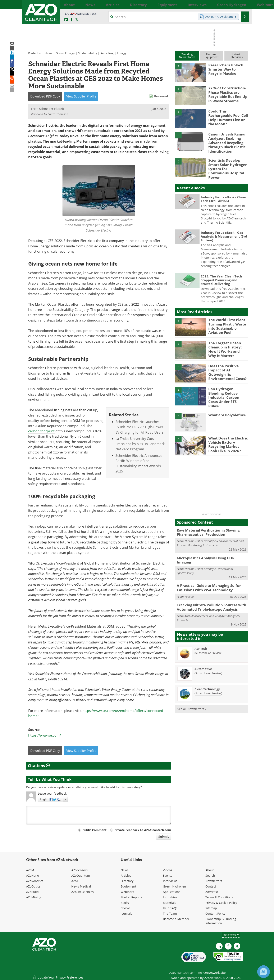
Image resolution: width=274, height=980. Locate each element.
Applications (172, 892)
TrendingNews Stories (187, 56)
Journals (126, 914)
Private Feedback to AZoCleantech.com (143, 830)
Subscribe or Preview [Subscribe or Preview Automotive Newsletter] (208, 657)
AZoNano (33, 876)
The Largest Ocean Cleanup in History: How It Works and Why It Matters (227, 343)
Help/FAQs (170, 908)
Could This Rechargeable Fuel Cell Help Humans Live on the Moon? (228, 115)
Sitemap (211, 908)
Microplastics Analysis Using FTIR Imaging (209, 548)
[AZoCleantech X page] (237, 946)
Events (168, 876)
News (48, 53)
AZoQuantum (81, 876)
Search (210, 876)
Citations (39, 766)
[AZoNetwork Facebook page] (72, 20)
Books (125, 903)
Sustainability (88, 53)
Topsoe (189, 581)
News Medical (81, 886)
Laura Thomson (58, 114)
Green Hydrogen (174, 886)
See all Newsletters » (192, 692)
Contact (211, 886)
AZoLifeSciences (83, 892)
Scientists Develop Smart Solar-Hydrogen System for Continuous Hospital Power (228, 163)
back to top (231, 935)
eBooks (126, 908)
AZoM (30, 870)
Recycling (107, 53)
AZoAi (75, 881)
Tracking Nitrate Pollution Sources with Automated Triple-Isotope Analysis (208, 591)
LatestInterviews (236, 56)
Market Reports (131, 897)
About (210, 870)
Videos (168, 870)
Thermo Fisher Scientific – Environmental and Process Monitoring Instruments (210, 534)
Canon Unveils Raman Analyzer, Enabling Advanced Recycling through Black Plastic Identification (226, 142)
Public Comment (94, 830)
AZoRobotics (35, 881)
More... (243, 5)
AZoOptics (33, 886)
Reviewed (161, 96)
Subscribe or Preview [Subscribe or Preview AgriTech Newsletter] (208, 636)
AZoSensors (79, 870)
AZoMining (34, 897)
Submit (164, 836)
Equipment (128, 886)
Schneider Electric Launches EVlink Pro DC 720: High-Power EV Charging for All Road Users (140, 427)
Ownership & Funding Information (221, 921)
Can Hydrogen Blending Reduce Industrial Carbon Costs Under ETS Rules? (227, 389)
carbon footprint (41, 431)
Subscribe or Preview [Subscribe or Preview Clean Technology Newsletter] (208, 677)
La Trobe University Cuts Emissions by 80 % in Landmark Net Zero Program (140, 444)
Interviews (170, 881)
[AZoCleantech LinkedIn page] (66, 20)
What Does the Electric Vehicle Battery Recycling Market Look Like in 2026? (226, 435)
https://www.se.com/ (45, 735)
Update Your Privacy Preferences (58, 975)
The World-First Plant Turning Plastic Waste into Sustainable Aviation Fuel (225, 320)
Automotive (203, 652)
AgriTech (201, 632)
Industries (170, 897)
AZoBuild (32, 892)
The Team (170, 914)
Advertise (212, 892)
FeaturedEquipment (212, 56)
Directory (127, 881)
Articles (126, 876)
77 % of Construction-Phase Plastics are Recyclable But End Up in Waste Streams (228, 94)
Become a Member (176, 919)
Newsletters (214, 881)
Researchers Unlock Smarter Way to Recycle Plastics (227, 69)
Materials (170, 903)
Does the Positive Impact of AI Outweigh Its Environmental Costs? (228, 364)
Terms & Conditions (219, 897)
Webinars (127, 892)
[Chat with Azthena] (264, 972)
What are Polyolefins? (225, 406)
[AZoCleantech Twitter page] (77, 20)
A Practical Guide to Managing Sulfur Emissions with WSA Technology (206, 573)
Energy (122, 53)
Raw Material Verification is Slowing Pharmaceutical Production (205, 523)
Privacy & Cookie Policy (221, 903)
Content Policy (215, 914)
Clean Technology (207, 673)
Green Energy (65, 53)
